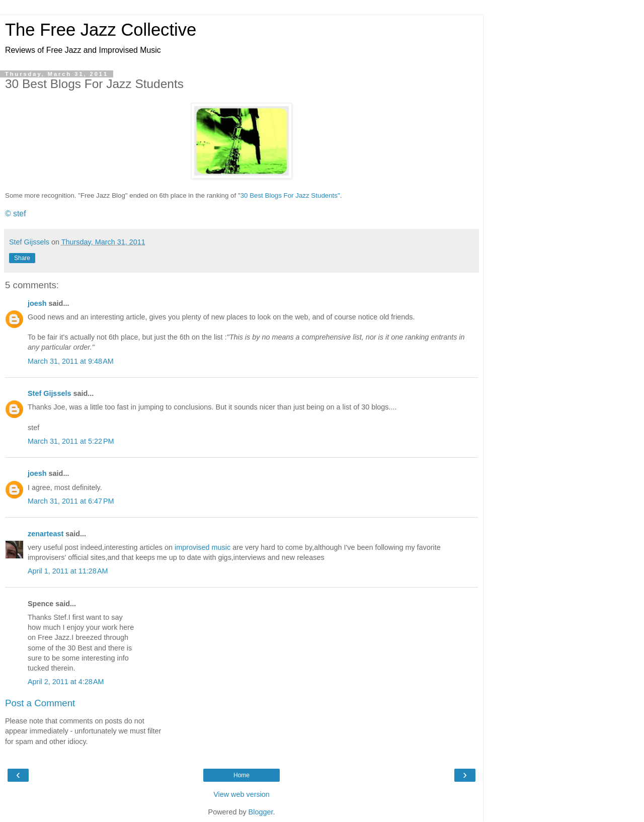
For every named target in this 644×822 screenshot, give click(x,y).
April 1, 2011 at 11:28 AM (68, 571)
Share (22, 258)
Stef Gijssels (49, 393)
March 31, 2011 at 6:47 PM (71, 501)
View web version (242, 794)
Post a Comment (40, 703)
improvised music (203, 547)
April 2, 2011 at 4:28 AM (66, 682)
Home (242, 775)
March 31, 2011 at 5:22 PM (71, 441)
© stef (16, 214)
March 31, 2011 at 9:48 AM (71, 361)
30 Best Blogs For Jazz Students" (290, 195)
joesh (37, 303)
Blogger (261, 812)
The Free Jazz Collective (101, 30)
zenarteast (46, 534)
